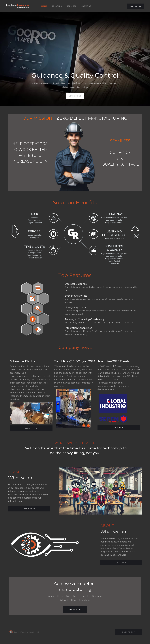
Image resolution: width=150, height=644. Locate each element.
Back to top (129, 632)
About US (86, 6)
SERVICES (72, 6)
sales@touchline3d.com (110, 383)
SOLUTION (57, 6)
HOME (44, 6)
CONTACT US (135, 6)
